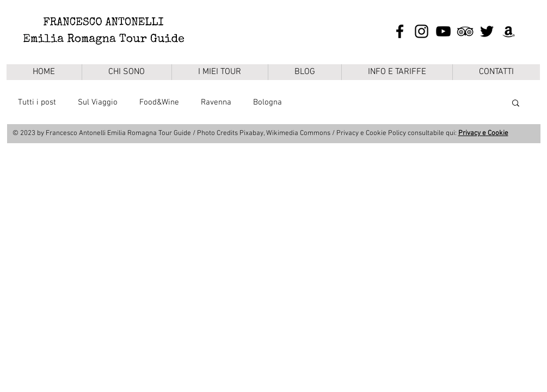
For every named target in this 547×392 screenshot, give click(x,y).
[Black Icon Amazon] (509, 31)
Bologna (268, 102)
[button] (516, 104)
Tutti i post (37, 102)
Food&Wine (159, 102)
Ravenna (216, 102)
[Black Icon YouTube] (443, 31)
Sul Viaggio (98, 102)
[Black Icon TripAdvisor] (465, 31)
